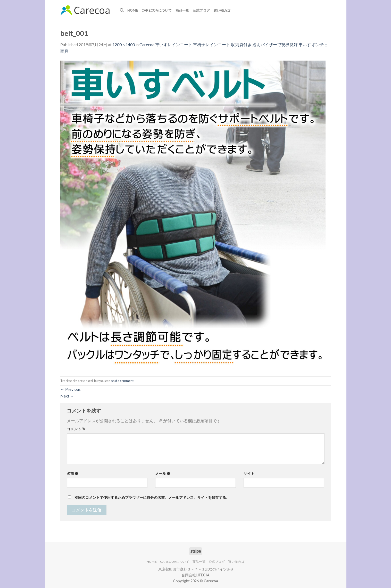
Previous (70, 389)
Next (67, 396)
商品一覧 (182, 10)
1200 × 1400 (124, 44)
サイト (249, 473)
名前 (73, 473)
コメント (76, 429)
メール (163, 473)
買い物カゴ (222, 10)
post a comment (122, 381)
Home (133, 10)
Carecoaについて (157, 10)
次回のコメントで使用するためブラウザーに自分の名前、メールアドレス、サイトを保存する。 (152, 497)
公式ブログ (201, 10)
